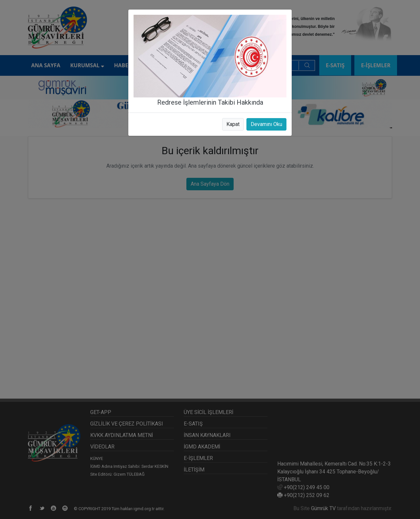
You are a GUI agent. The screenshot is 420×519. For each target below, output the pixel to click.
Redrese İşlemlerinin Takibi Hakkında (210, 102)
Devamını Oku (266, 124)
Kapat (233, 124)
